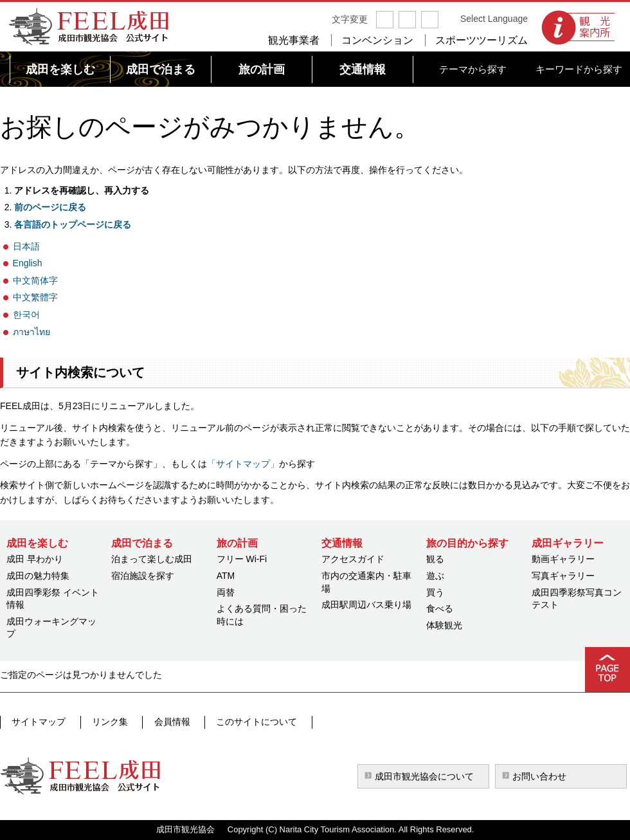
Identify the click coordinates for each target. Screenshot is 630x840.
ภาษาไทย (32, 332)
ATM (226, 576)
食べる (440, 608)
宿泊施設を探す (143, 576)
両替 (226, 592)
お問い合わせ (539, 776)
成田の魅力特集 (38, 576)
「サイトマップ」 (243, 464)
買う (435, 592)
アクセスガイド (353, 559)
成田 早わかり (35, 559)
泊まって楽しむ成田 (152, 559)
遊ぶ (435, 576)
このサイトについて (241, 722)
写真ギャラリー (563, 576)
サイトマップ (38, 722)
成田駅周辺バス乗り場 (366, 605)
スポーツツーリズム (482, 40)
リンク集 (104, 722)
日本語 (26, 246)
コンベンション (377, 40)
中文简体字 (35, 280)
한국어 (26, 315)
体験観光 (444, 625)
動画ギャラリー (563, 559)
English (28, 263)
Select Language (494, 19)
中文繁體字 (35, 297)
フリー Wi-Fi (242, 559)
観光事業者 (294, 40)
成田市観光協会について (424, 776)
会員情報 (161, 722)
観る (435, 559)
